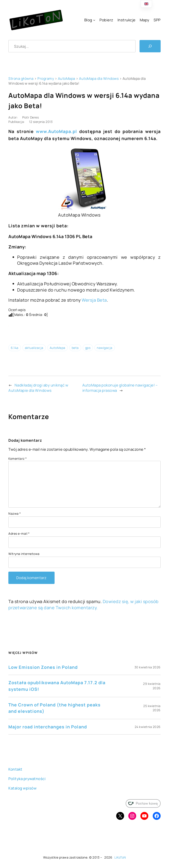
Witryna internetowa (24, 554)
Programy (46, 78)
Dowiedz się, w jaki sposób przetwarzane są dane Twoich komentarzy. (84, 604)
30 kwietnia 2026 (148, 667)
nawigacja (105, 348)
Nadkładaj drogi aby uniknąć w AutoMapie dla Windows (38, 388)
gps (88, 348)
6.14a (15, 348)
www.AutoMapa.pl (56, 131)
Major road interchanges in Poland (48, 727)
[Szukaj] (150, 46)
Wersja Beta (94, 300)
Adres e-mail (19, 533)
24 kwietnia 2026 (148, 727)
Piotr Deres (31, 117)
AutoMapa (67, 78)
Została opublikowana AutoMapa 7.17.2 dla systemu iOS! (57, 686)
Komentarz (18, 459)
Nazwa (15, 513)
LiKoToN (120, 857)
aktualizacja (34, 348)
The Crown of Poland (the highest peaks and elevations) (54, 708)
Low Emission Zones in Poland (43, 667)
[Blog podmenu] (94, 20)
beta (75, 348)
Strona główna (21, 78)
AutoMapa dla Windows (99, 78)
